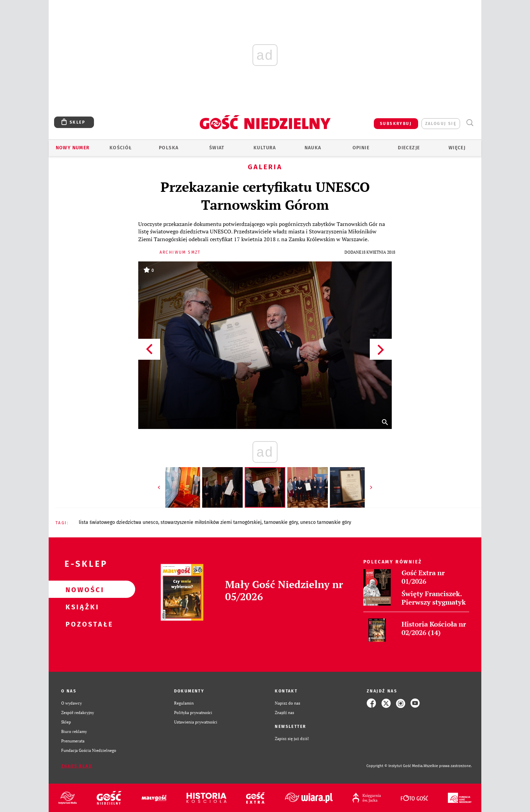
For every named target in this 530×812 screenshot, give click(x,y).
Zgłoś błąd (77, 766)
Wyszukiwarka (470, 123)
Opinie (361, 148)
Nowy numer (73, 148)
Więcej (457, 148)
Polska (169, 148)
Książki (81, 607)
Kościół (121, 148)
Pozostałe (81, 624)
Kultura (265, 148)
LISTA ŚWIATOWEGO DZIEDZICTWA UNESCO (118, 522)
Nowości (81, 589)
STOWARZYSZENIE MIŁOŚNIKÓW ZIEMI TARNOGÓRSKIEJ (211, 522)
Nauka (313, 148)
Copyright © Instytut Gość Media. (395, 766)
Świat (217, 148)
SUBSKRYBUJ (396, 124)
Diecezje (409, 148)
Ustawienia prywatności (196, 722)
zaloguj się (441, 124)
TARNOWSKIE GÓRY (281, 522)
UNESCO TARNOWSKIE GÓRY (326, 522)
